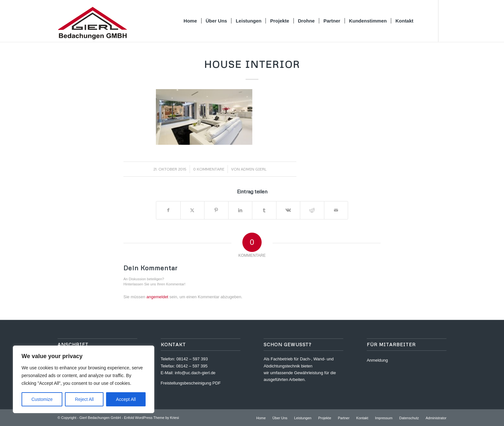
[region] (84, 379)
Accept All (126, 399)
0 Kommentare (209, 169)
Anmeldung (377, 360)
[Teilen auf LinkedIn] (240, 210)
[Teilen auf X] (193, 210)
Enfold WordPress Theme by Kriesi (152, 418)
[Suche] (424, 21)
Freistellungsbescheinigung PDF (191, 383)
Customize (42, 399)
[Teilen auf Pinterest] (216, 210)
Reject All (84, 399)
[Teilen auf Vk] (288, 210)
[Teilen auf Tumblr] (264, 210)
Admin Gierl (254, 169)
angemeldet (157, 297)
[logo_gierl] (92, 21)
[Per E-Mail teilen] (336, 210)
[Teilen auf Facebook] (168, 210)
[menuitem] (191, 21)
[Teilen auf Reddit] (312, 210)
